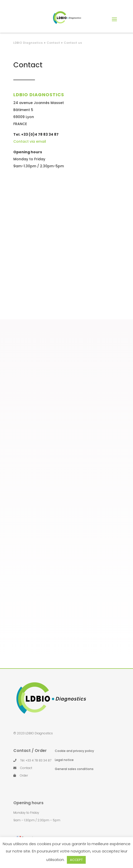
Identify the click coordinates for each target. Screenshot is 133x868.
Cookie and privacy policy (74, 751)
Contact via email (30, 141)
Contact (26, 768)
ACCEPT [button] (76, 860)
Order (24, 775)
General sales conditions (74, 769)
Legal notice (64, 760)
